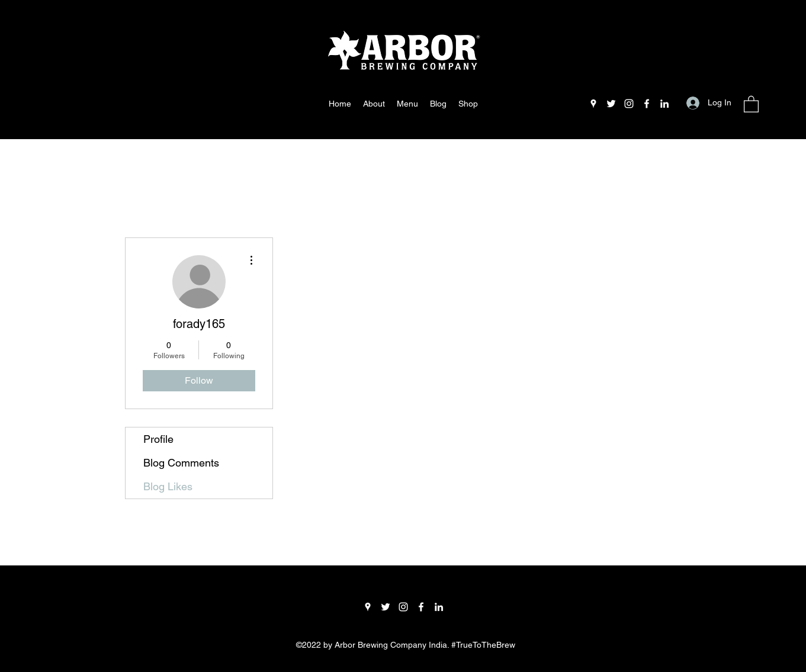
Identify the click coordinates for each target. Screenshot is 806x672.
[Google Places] (593, 104)
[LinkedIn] (664, 104)
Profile (158, 439)
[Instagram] (629, 104)
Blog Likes (168, 486)
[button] (751, 104)
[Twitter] (611, 104)
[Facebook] (647, 104)
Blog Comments (181, 463)
